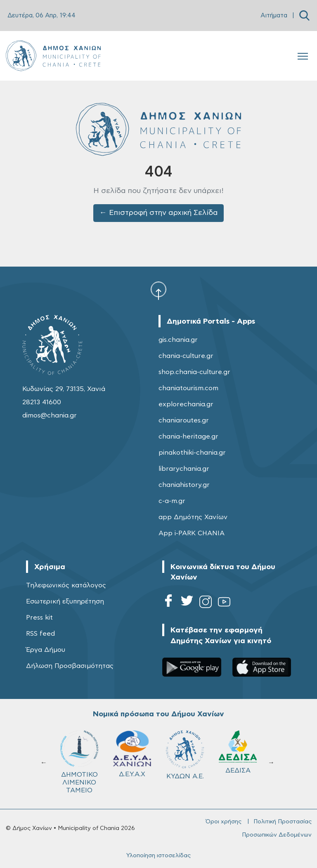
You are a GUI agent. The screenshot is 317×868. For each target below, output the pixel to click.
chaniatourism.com (188, 388)
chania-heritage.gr (188, 436)
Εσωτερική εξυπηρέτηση (65, 601)
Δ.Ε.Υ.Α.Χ (132, 754)
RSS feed (40, 634)
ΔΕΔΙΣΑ (238, 752)
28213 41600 (42, 402)
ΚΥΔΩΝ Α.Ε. (185, 755)
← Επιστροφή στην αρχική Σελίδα (159, 213)
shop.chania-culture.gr (194, 372)
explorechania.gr (186, 404)
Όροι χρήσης (224, 822)
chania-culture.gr (186, 356)
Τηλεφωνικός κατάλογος (66, 585)
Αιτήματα (274, 15)
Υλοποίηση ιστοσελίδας (158, 856)
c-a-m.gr (172, 501)
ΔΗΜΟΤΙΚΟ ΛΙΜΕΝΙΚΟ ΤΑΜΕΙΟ (79, 762)
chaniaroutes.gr (184, 420)
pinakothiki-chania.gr (192, 453)
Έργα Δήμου (46, 650)
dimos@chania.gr (50, 415)
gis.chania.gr (178, 340)
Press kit (39, 618)
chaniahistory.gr (184, 485)
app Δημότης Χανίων (193, 517)
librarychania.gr (184, 469)
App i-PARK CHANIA (192, 533)
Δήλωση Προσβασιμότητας (70, 666)
